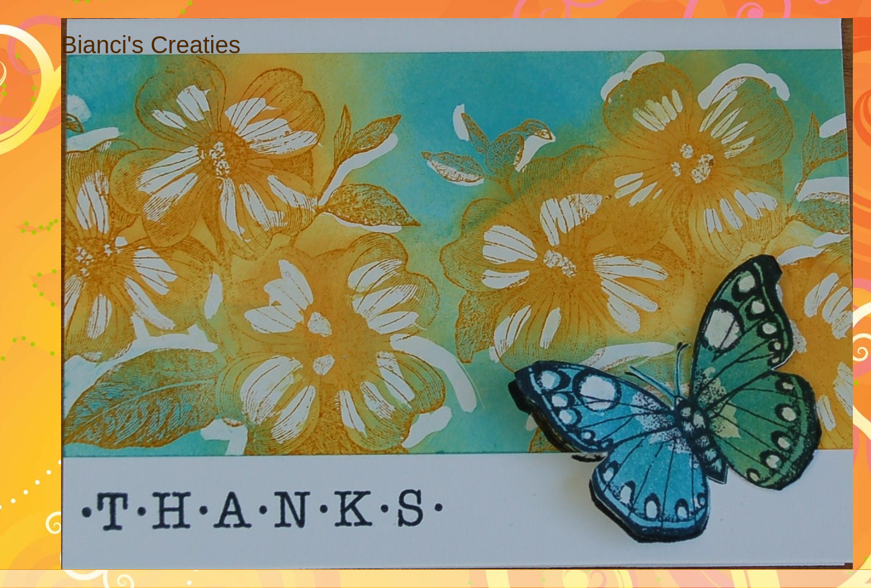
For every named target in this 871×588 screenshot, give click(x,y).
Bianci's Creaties (151, 45)
